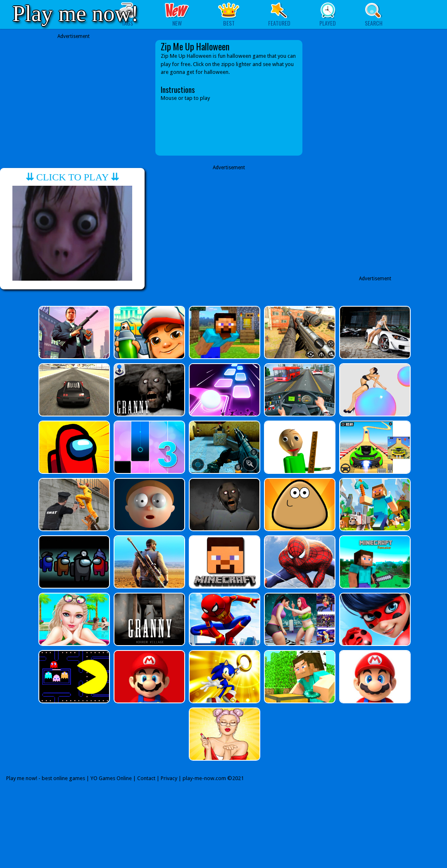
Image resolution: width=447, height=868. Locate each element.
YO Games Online (111, 778)
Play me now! (76, 13)
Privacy (169, 778)
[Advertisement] (74, 98)
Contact (146, 778)
